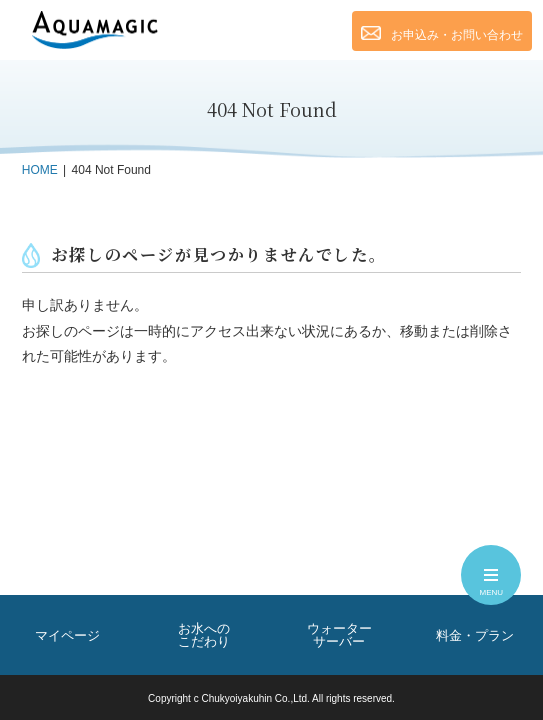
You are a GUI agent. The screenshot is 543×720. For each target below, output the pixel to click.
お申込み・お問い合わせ (442, 34)
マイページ (67, 635)
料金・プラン (475, 635)
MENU (492, 585)
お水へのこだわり (204, 635)
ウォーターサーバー (339, 635)
